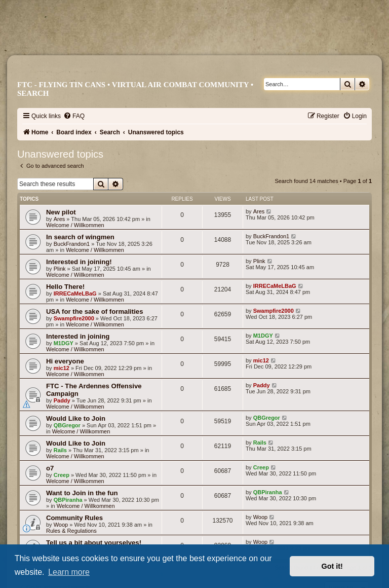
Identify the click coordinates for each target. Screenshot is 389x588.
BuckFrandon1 (72, 244)
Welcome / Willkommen (75, 225)
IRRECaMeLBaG (75, 293)
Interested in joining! (79, 262)
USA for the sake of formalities (95, 311)
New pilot (61, 212)
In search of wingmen (80, 237)
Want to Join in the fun (82, 493)
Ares (60, 219)
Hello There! (65, 287)
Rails (60, 450)
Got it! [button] (332, 566)
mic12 (62, 368)
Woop (61, 525)
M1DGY (64, 343)
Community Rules (74, 518)
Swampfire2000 (74, 318)
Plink (60, 269)
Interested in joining (78, 336)
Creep (62, 475)
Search (33, 93)
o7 (50, 468)
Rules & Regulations (71, 531)
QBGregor (67, 425)
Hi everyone (65, 361)
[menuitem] (74, 116)
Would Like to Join (76, 418)
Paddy (62, 400)
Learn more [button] (69, 572)
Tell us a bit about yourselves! (94, 543)
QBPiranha (68, 500)
